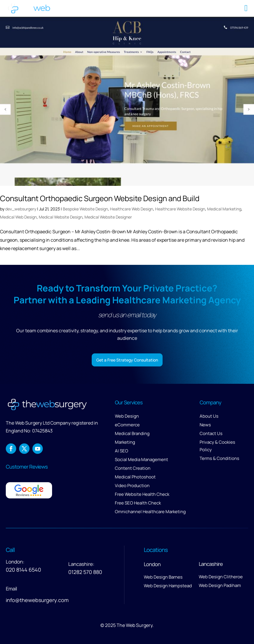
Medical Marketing (224, 209)
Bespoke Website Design (85, 209)
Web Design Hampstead (168, 586)
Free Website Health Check (142, 494)
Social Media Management (141, 459)
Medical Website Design (61, 217)
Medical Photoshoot (135, 477)
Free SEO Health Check (138, 503)
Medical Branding (132, 433)
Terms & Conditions (219, 458)
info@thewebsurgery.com (37, 600)
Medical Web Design (18, 217)
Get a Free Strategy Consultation (127, 360)
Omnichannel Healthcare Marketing (150, 512)
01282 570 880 (85, 572)
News (205, 425)
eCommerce (127, 425)
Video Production (132, 486)
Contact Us (211, 433)
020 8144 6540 (23, 570)
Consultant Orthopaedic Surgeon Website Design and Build (100, 198)
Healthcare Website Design (180, 209)
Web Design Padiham (220, 585)
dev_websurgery (21, 209)
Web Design (127, 416)
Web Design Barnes (163, 577)
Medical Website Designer (108, 217)
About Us (209, 416)
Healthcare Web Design (131, 209)
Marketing (125, 442)
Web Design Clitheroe (221, 577)
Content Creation (133, 468)
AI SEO (122, 451)
